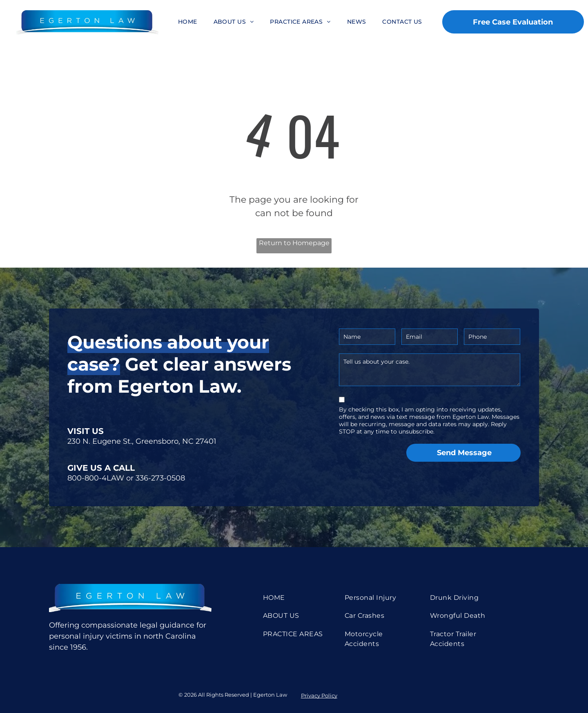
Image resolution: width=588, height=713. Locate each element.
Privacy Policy (319, 695)
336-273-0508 (160, 478)
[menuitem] (188, 22)
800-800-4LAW (96, 478)
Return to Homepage (294, 243)
